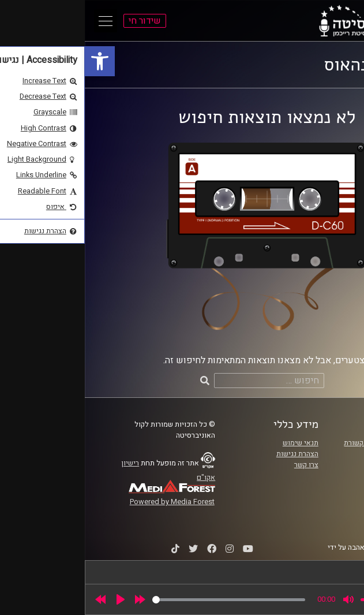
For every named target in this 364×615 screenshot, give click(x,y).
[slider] (144, 600)
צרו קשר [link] (222, 465)
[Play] (36, 599)
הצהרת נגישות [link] (213, 454)
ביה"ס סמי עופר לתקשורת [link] (298, 443)
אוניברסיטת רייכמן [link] (308, 454)
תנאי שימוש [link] (216, 443)
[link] (15, 61)
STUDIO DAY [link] (317, 558)
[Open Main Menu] (21, 21)
